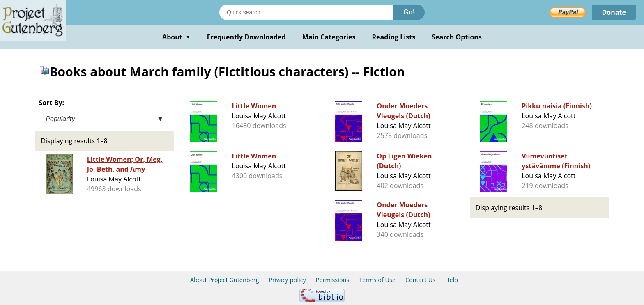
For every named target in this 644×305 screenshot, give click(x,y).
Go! (409, 12)
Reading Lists (394, 37)
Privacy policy (287, 280)
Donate (614, 12)
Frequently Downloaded (246, 37)
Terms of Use (377, 280)
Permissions (333, 280)
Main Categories (329, 37)
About (176, 37)
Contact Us (420, 280)
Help (452, 280)
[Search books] (306, 12)
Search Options (457, 37)
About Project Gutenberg (225, 280)
